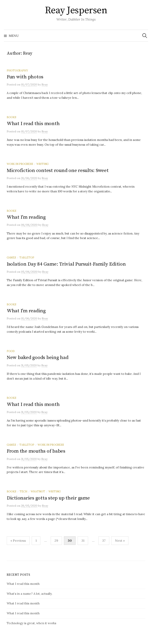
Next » (120, 540)
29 (56, 540)
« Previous (18, 540)
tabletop (27, 257)
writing (42, 164)
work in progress (20, 164)
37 (104, 540)
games (11, 257)
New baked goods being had (38, 358)
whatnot (38, 491)
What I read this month (33, 124)
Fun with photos (25, 77)
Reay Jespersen (76, 10)
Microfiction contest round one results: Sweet (58, 170)
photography (17, 70)
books (11, 117)
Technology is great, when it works (31, 623)
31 (83, 540)
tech (23, 491)
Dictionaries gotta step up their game (48, 498)
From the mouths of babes (36, 451)
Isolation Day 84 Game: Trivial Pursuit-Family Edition (66, 264)
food (11, 351)
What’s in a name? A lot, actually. (29, 594)
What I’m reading (26, 217)
